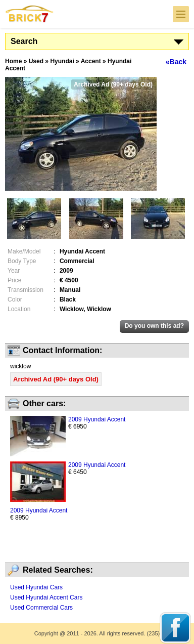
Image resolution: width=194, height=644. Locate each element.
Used (36, 61)
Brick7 (30, 14)
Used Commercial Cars (41, 608)
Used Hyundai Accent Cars (46, 597)
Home (13, 61)
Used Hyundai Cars (36, 587)
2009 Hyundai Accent (97, 419)
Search (24, 41)
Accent (91, 61)
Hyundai (62, 61)
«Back (176, 62)
